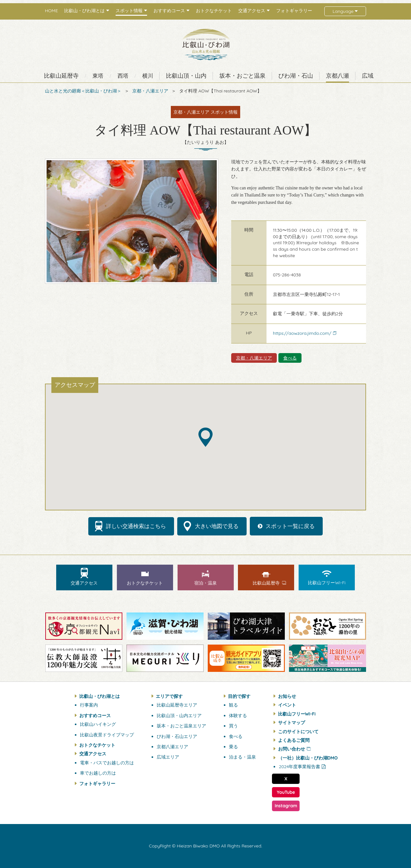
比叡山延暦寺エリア (177, 705)
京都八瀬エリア (172, 747)
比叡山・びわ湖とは (100, 696)
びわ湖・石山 (296, 76)
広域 (368, 76)
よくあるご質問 (294, 740)
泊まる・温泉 (242, 757)
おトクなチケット (214, 11)
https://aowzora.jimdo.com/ (302, 333)
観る (233, 705)
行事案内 (89, 705)
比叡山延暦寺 (61, 76)
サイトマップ (292, 723)
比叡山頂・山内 (186, 76)
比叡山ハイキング (98, 724)
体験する (238, 716)
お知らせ (287, 696)
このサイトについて (298, 732)
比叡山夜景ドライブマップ (107, 735)
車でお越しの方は (98, 773)
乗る (233, 747)
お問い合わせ (292, 749)
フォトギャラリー (294, 11)
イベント (287, 705)
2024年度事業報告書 (299, 767)
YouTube (286, 792)
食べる (290, 358)
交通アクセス (93, 754)
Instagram (286, 806)
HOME (51, 11)
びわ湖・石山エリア (177, 736)
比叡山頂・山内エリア (179, 716)
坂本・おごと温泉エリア (181, 726)
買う (233, 726)
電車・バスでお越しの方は (107, 763)
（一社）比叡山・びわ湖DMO (308, 758)
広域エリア (168, 757)
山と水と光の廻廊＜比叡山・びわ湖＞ (83, 91)
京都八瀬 (337, 76)
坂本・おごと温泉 (242, 76)
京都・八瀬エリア (150, 91)
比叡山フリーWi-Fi (297, 714)
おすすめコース (95, 716)
